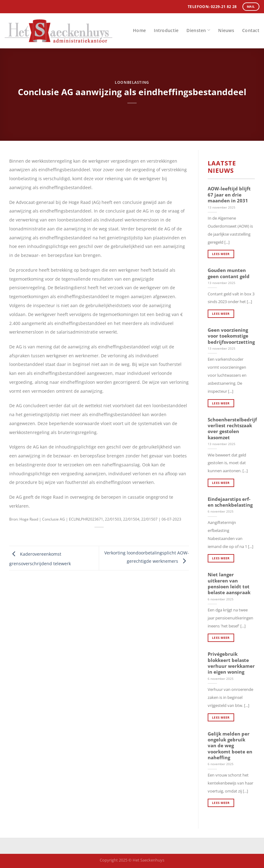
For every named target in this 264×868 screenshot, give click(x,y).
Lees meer (221, 254)
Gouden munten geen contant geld (229, 273)
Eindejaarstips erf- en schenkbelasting (230, 502)
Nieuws (226, 30)
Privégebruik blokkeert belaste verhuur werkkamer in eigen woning (231, 663)
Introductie (166, 30)
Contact (251, 30)
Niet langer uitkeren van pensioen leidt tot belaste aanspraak (229, 584)
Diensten (198, 30)
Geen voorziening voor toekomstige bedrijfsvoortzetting (231, 336)
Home (139, 30)
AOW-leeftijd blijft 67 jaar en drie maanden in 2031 (229, 195)
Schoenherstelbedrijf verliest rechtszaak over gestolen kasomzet (232, 429)
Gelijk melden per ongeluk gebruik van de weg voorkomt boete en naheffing (230, 746)
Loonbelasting (132, 82)
